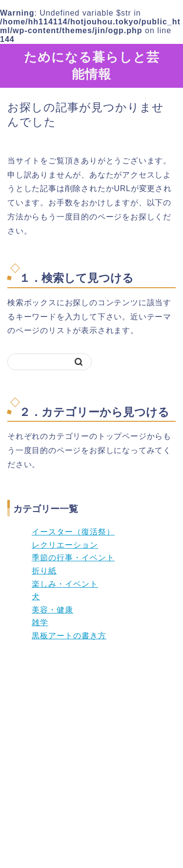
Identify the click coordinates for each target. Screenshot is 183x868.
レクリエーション (65, 545)
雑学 (40, 622)
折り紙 (44, 571)
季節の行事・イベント (73, 558)
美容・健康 (52, 610)
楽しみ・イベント (65, 584)
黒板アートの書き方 (69, 636)
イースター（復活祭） (73, 532)
